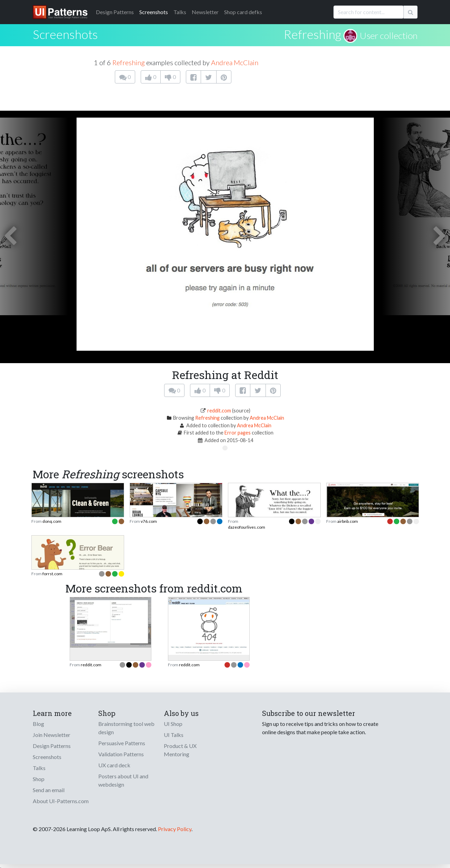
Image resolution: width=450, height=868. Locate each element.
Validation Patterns (121, 754)
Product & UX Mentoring (180, 750)
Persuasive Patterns (122, 743)
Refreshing (312, 34)
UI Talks (174, 735)
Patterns (115, 12)
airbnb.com (348, 521)
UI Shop (173, 724)
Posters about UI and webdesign (123, 780)
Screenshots (154, 12)
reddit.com (219, 411)
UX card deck (114, 765)
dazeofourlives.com (247, 527)
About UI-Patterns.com (61, 801)
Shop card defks (243, 12)
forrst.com (52, 574)
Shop (39, 779)
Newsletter (205, 12)
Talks (180, 12)
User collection (389, 36)
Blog (38, 724)
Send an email (49, 790)
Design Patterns (52, 746)
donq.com (52, 521)
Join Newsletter (52, 735)
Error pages (238, 433)
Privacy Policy (175, 829)
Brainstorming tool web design (126, 728)
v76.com (149, 521)
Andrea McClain (235, 62)
